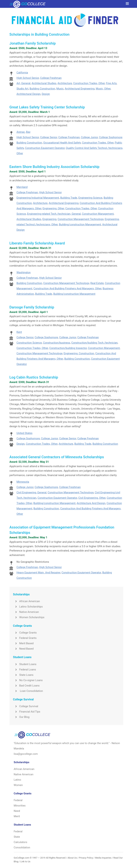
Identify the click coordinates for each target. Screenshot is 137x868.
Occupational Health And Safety (62, 143)
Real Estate (97, 283)
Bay (28, 132)
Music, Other (103, 89)
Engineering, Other (53, 208)
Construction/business (57, 343)
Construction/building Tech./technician (95, 343)
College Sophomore (111, 137)
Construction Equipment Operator (45, 148)
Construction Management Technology (81, 219)
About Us (72, 858)
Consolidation (22, 847)
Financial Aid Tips (27, 712)
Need (17, 811)
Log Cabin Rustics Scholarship (34, 377)
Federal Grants (25, 638)
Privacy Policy (86, 858)
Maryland (22, 187)
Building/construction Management (80, 224)
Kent (19, 332)
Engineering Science (90, 198)
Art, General (23, 83)
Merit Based (23, 643)
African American (26, 601)
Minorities (20, 806)
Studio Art (22, 89)
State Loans (23, 675)
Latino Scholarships (28, 607)
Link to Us (25, 861)
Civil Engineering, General (31, 492)
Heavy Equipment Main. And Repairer (38, 573)
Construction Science (29, 343)
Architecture (65, 83)
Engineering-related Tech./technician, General (54, 214)
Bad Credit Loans (26, 686)
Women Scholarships (29, 617)
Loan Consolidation (28, 691)
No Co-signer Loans (28, 680)
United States (24, 433)
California (22, 73)
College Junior (89, 137)
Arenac (21, 132)
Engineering (50, 219)
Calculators (21, 842)
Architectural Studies (44, 83)
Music (60, 89)
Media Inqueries (103, 858)
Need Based (23, 649)
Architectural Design (28, 94)
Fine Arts (111, 83)
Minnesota (23, 482)
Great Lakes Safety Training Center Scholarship (47, 107)
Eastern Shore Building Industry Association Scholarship (54, 167)
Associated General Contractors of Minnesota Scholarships (57, 457)
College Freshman (51, 78)
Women (18, 785)
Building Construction (42, 89)
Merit (17, 816)
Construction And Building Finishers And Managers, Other (68, 289)
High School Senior (28, 78)
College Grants (25, 633)
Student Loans (25, 664)
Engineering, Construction (79, 353)
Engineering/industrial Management (38, 198)
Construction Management (98, 214)
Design (46, 94)
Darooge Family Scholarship (32, 307)
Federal (18, 800)
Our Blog (21, 717)
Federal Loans (25, 670)
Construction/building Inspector (68, 348)
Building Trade (69, 198)
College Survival (26, 706)
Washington (23, 272)
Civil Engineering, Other (92, 498)
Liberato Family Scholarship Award (37, 243)
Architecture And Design (91, 503)
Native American (26, 612)
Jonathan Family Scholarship (33, 43)
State (17, 837)
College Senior (49, 137)
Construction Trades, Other (89, 83)
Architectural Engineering (80, 89)
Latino (17, 780)
